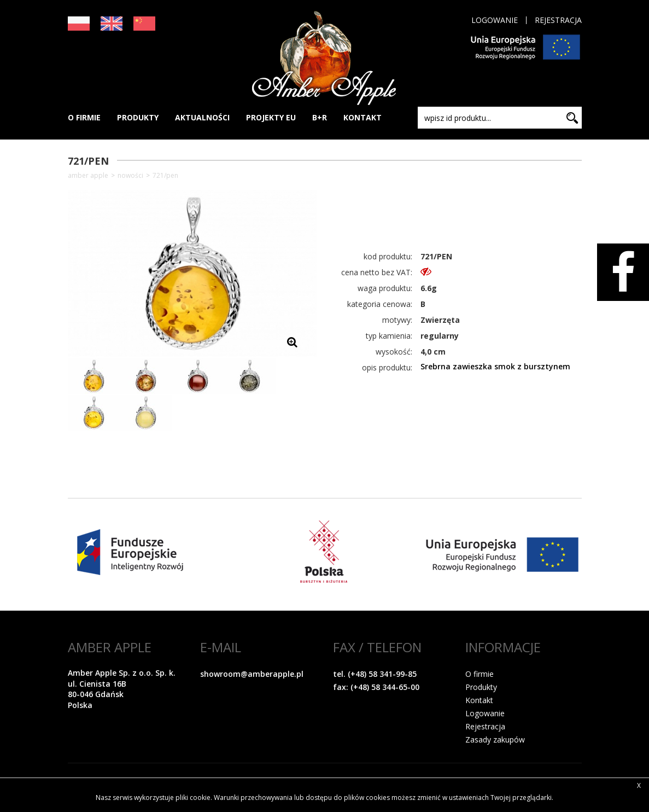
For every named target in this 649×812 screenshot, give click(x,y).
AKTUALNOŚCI (202, 117)
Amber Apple (88, 176)
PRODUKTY (138, 117)
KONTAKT (362, 117)
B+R (320, 117)
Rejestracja (558, 20)
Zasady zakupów (495, 739)
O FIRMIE (84, 117)
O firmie (480, 674)
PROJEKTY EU (271, 117)
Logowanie (495, 20)
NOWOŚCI (130, 176)
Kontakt (479, 700)
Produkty (481, 687)
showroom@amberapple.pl (252, 674)
